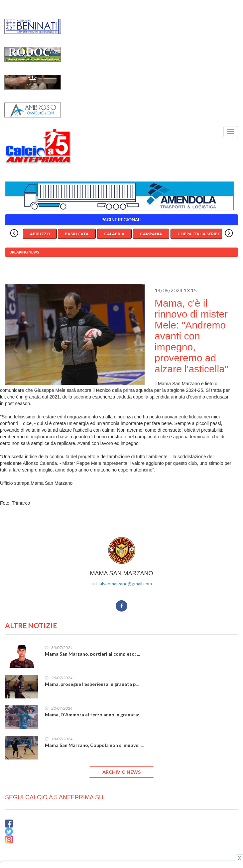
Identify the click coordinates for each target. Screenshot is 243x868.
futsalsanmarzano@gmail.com (121, 583)
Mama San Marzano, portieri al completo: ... (92, 654)
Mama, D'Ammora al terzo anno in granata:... (94, 715)
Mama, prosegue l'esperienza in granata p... (92, 684)
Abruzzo (40, 234)
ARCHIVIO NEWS (121, 772)
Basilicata (77, 234)
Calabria (114, 234)
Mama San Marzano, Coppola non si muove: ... (94, 745)
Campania (151, 234)
